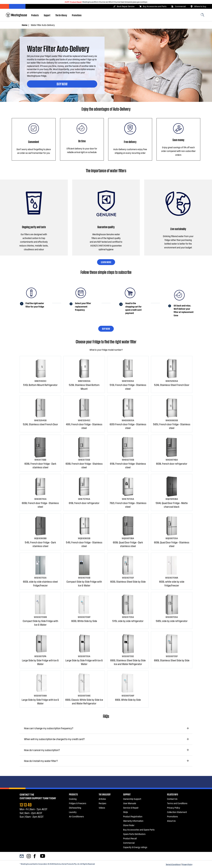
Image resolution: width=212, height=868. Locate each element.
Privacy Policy (187, 864)
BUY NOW (62, 84)
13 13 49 (26, 804)
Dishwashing (75, 808)
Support (47, 15)
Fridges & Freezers (78, 803)
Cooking (73, 799)
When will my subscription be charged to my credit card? (54, 739)
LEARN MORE (106, 262)
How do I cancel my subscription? (42, 750)
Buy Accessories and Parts (153, 6)
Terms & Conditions (173, 864)
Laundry (73, 812)
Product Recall (76, 2)
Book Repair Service (124, 6)
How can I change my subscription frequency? (49, 728)
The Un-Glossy (61, 15)
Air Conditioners (76, 816)
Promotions (77, 15)
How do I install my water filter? (41, 761)
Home (25, 25)
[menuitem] (35, 15)
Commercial (178, 6)
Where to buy (198, 6)
